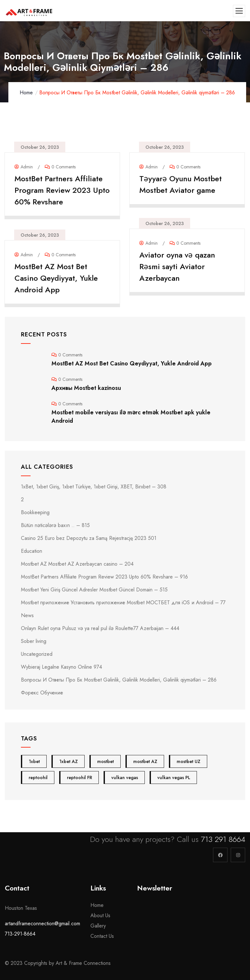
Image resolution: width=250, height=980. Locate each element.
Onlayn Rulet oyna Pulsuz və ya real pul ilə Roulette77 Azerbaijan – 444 (100, 628)
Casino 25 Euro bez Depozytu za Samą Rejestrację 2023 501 (89, 538)
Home (26, 93)
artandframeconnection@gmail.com (42, 923)
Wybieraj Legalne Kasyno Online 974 (61, 667)
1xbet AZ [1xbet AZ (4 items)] (69, 761)
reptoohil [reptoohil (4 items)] (38, 777)
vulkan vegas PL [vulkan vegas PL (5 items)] (174, 777)
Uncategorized (37, 654)
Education (32, 551)
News (27, 615)
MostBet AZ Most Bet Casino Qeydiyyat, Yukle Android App (56, 278)
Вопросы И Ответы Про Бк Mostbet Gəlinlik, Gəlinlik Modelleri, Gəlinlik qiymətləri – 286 (119, 680)
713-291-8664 (20, 934)
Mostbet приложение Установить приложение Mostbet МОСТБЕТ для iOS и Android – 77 (123, 603)
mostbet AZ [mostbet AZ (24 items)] (145, 761)
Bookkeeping (35, 512)
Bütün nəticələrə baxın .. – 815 (55, 525)
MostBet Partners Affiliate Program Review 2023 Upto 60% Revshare (62, 190)
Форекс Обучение (42, 693)
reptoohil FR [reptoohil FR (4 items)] (79, 777)
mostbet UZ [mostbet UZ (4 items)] (189, 761)
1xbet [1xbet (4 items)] (34, 761)
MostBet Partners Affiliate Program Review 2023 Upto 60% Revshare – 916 (104, 577)
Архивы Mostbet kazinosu (86, 388)
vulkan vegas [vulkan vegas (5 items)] (125, 777)
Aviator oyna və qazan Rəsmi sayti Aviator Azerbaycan (177, 266)
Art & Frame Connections (84, 963)
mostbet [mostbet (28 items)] (106, 761)
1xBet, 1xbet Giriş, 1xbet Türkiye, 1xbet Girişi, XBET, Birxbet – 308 (94, 487)
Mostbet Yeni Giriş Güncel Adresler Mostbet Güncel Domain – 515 (94, 590)
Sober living (34, 641)
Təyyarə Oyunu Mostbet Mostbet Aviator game (181, 184)
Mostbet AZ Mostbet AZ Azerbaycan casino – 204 (77, 564)
